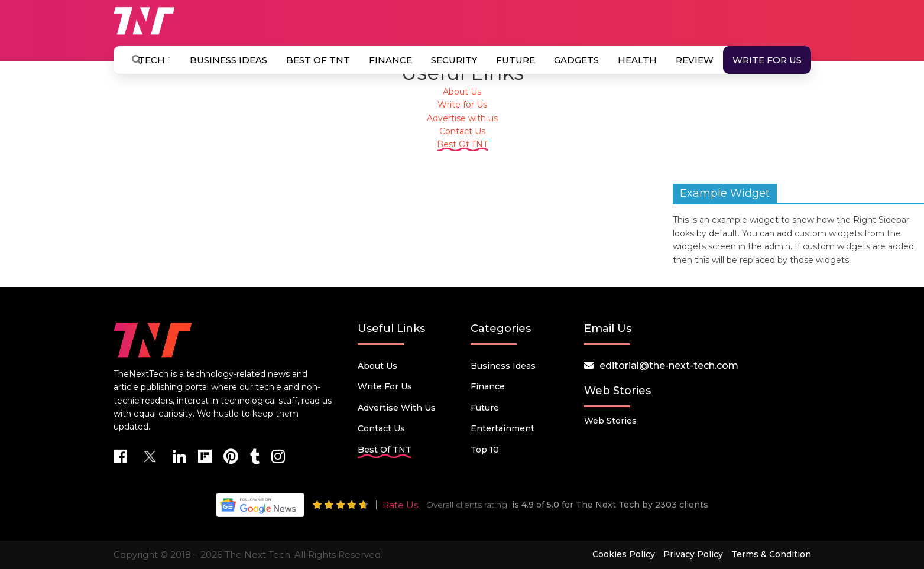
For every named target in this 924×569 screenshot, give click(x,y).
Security (454, 60)
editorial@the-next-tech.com (669, 365)
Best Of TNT (318, 60)
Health (637, 60)
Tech (154, 60)
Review (695, 60)
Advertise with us (462, 118)
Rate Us (400, 505)
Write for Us (767, 60)
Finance (390, 60)
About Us (462, 92)
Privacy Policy (693, 554)
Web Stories (610, 421)
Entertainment (502, 428)
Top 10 (485, 450)
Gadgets (576, 60)
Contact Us (462, 131)
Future (516, 60)
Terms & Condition (771, 554)
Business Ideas (228, 60)
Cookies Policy (624, 554)
